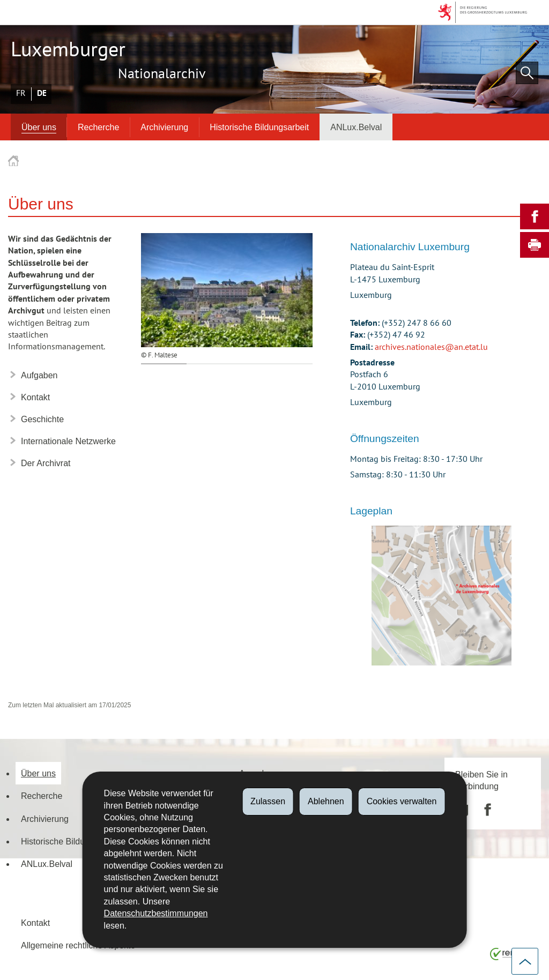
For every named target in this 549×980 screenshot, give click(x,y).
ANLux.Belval (356, 127)
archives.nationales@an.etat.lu (431, 347)
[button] (527, 73)
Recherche (98, 127)
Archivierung (164, 127)
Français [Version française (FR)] (21, 93)
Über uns (39, 127)
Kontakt (35, 923)
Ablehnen (326, 801)
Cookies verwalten (402, 801)
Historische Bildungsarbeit (259, 127)
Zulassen (268, 801)
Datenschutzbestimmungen (156, 913)
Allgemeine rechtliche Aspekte (78, 945)
